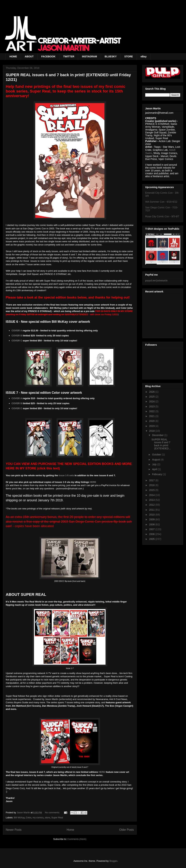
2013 (152, 500)
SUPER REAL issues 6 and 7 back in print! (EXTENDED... (161, 444)
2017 (152, 480)
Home (70, 830)
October (157, 455)
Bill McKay (19, 818)
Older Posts (127, 830)
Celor (29, 818)
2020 (152, 421)
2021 (152, 416)
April (155, 469)
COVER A (17, 331)
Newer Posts (14, 830)
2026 (152, 392)
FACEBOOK (48, 56)
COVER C (17, 341)
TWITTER (69, 56)
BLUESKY (111, 56)
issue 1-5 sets (66, 475)
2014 (152, 495)
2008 (152, 524)
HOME (13, 56)
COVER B (17, 336)
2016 (152, 485)
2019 (152, 426)
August (156, 460)
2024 (152, 401)
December (158, 435)
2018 (152, 431)
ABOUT (29, 56)
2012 (152, 505)
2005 (152, 539)
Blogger (113, 861)
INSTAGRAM (89, 56)
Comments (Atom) (77, 839)
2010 (152, 515)
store (47, 818)
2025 (152, 397)
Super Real (57, 818)
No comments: (53, 813)
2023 (152, 406)
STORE (129, 56)
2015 (152, 490)
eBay (144, 56)
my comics (38, 818)
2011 (152, 510)
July (155, 464)
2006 (152, 534)
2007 (152, 529)
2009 (152, 519)
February (157, 474)
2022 (152, 411)
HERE (93, 482)
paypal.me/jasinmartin (156, 281)
